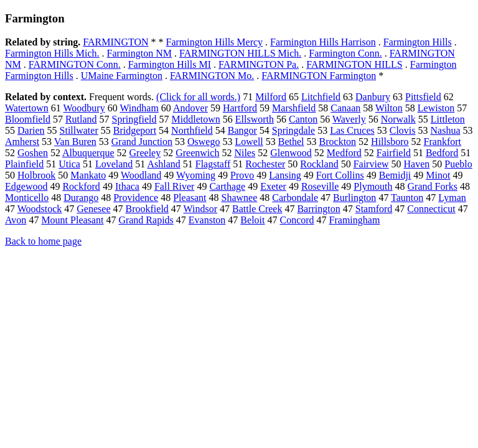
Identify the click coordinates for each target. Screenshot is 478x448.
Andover (190, 108)
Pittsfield (423, 97)
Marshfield (294, 108)
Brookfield (147, 209)
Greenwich (197, 153)
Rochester (265, 164)
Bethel (291, 142)
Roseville (320, 186)
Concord (297, 220)
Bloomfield (28, 119)
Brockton (338, 142)
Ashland (163, 164)
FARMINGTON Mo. (212, 76)
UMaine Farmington (122, 76)
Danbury (373, 97)
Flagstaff (213, 164)
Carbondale (295, 198)
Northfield (192, 130)
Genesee (93, 209)
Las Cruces (352, 130)
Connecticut (431, 209)
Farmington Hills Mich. (52, 53)
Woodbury (84, 108)
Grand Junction (142, 142)
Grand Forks (433, 186)
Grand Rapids (146, 220)
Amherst (22, 142)
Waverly (349, 119)
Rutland (81, 119)
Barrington (318, 209)
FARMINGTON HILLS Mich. (240, 53)
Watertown (27, 108)
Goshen (33, 153)
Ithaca (127, 186)
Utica (69, 164)
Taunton (407, 198)
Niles (245, 153)
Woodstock (40, 209)
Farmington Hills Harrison (323, 42)
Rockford (81, 186)
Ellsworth (255, 119)
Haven (417, 164)
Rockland (319, 164)
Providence (136, 198)
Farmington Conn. (345, 53)
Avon (16, 220)
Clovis (403, 130)
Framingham (355, 220)
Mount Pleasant (72, 220)
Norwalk (398, 119)
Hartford (240, 108)
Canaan (345, 108)
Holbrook (36, 175)
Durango (81, 198)
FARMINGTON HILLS (354, 64)
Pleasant (190, 198)
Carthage (227, 186)
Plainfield (24, 164)
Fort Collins (340, 175)
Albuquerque (88, 153)
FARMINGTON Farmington (319, 76)
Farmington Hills (418, 42)
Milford (271, 97)
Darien (31, 130)
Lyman (452, 198)
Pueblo (458, 164)
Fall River (174, 186)
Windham (139, 108)
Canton (303, 119)
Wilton (389, 108)
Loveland (114, 164)
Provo (242, 175)
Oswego (204, 142)
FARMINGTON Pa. (259, 64)
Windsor (200, 209)
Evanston (207, 220)
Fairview (371, 164)
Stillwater (79, 130)
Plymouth (373, 186)
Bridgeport (135, 130)
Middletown (196, 119)
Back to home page (43, 241)
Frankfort (443, 142)
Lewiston (436, 108)
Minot (438, 175)
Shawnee (240, 198)
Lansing (285, 175)
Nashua (446, 130)
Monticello (27, 198)
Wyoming (196, 175)
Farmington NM (139, 53)
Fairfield (394, 153)
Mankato (88, 175)
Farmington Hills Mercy (215, 42)
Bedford (442, 153)
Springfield (134, 119)
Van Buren (75, 142)
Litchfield (321, 97)
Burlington (354, 198)
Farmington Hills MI (170, 64)
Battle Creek (257, 209)
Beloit (252, 220)
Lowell (249, 142)
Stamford (374, 209)
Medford (344, 153)
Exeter (273, 186)
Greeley (145, 153)
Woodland (141, 175)
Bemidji (395, 175)
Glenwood (291, 153)
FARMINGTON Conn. (75, 64)
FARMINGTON (115, 42)
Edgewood (26, 186)
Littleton (448, 119)
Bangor (242, 130)
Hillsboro (390, 142)
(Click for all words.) (198, 97)
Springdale (293, 130)
